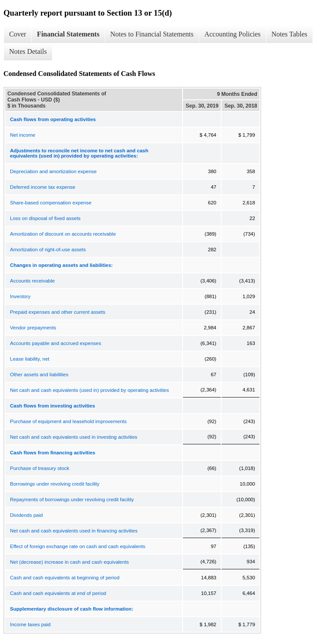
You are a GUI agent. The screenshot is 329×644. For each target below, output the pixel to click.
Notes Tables (290, 34)
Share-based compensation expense (51, 203)
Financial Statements (68, 34)
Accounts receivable (32, 281)
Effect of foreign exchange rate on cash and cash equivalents (78, 546)
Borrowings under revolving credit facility (55, 484)
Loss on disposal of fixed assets (45, 218)
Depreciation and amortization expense (53, 171)
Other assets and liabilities (39, 375)
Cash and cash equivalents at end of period (58, 593)
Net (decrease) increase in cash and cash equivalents (70, 562)
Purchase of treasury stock (40, 468)
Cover (18, 34)
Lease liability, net (30, 359)
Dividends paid (26, 515)
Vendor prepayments (33, 328)
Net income (23, 135)
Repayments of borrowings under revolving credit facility (72, 499)
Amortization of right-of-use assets (48, 250)
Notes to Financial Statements (152, 34)
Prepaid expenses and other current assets (58, 312)
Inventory (20, 296)
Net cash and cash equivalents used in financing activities (74, 531)
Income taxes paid (30, 624)
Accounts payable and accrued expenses (56, 343)
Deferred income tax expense (43, 187)
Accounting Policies (232, 34)
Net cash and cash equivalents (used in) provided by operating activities (90, 390)
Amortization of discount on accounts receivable (63, 234)
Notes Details (28, 51)
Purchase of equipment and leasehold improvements (68, 421)
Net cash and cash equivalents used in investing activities (74, 437)
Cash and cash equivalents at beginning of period (65, 578)
